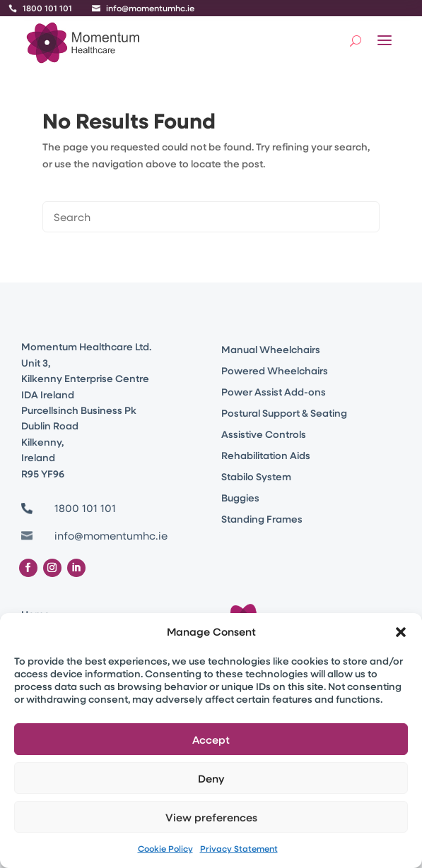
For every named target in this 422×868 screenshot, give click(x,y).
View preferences (211, 817)
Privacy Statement (239, 848)
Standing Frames (262, 520)
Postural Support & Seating (284, 414)
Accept (211, 739)
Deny (211, 778)
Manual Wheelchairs (271, 350)
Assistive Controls (264, 435)
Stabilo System (256, 477)
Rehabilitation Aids (266, 456)
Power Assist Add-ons (274, 393)
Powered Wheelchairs (275, 371)
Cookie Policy (165, 848)
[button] (401, 632)
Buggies (240, 499)
